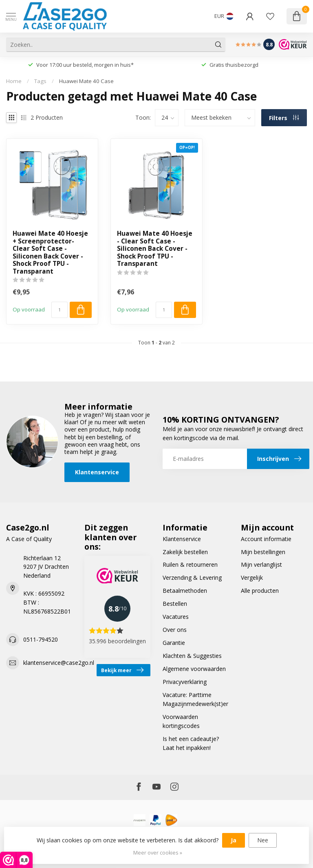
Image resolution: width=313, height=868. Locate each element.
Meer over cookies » (158, 853)
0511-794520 (41, 639)
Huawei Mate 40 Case (86, 81)
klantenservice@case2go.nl (59, 663)
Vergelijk (252, 578)
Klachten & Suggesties (192, 656)
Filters (284, 118)
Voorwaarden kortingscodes (181, 721)
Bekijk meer (122, 670)
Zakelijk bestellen (185, 552)
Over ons (175, 630)
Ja (234, 840)
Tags (40, 81)
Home (14, 81)
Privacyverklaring (185, 682)
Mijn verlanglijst (261, 564)
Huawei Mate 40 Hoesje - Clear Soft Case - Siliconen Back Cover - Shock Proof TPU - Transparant (155, 249)
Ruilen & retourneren (190, 564)
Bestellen (175, 604)
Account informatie (266, 539)
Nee (263, 840)
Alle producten (260, 591)
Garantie (174, 643)
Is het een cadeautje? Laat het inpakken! (191, 743)
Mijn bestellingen (263, 552)
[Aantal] (60, 310)
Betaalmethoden (185, 591)
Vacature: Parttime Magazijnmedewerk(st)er (195, 699)
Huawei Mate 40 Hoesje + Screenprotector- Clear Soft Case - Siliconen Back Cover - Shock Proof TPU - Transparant (50, 253)
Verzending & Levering (192, 578)
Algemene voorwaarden (194, 669)
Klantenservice (97, 472)
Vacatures (176, 617)
